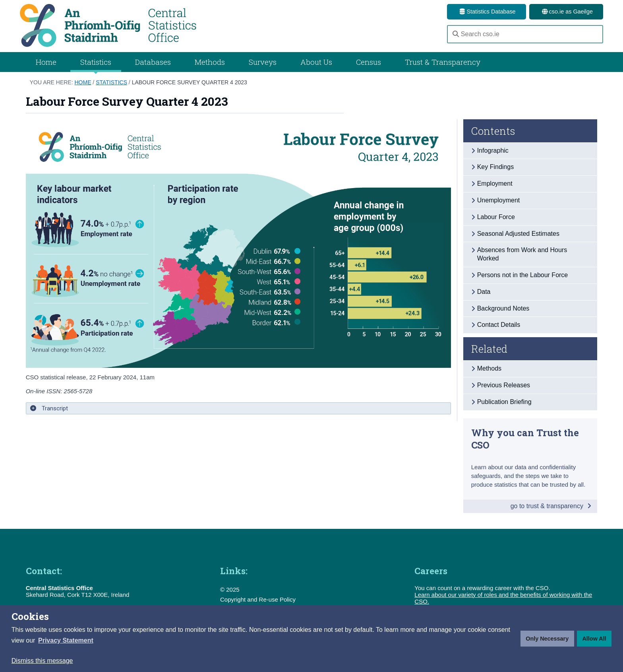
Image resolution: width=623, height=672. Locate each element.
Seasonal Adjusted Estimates (518, 234)
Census (369, 62)
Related (489, 349)
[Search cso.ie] (525, 34)
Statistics (111, 82)
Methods (210, 62)
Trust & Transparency (443, 62)
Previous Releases (504, 385)
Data (484, 292)
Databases (153, 62)
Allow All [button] (594, 639)
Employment (495, 184)
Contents (493, 131)
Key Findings (496, 167)
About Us (316, 62)
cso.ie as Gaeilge (566, 12)
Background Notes (503, 308)
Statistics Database (486, 12)
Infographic (493, 151)
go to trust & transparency (551, 506)
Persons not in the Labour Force (523, 275)
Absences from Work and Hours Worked (522, 254)
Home (46, 62)
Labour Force (496, 217)
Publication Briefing (504, 402)
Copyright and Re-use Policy (258, 599)
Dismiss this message (42, 661)
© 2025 (230, 589)
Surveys (263, 62)
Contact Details (499, 325)
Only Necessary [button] (547, 639)
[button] (66, 641)
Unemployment (499, 200)
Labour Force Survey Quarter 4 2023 (190, 82)
